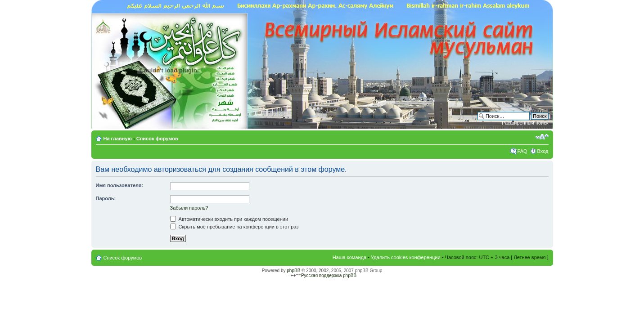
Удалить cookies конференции (406, 257)
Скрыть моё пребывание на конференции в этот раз (234, 227)
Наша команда (349, 257)
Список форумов (157, 139)
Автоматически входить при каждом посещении (229, 219)
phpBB (293, 271)
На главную (119, 139)
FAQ (522, 151)
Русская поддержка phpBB (329, 275)
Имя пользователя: (120, 185)
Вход (543, 151)
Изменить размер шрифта (542, 137)
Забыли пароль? (189, 208)
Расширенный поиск (525, 123)
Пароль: (106, 198)
